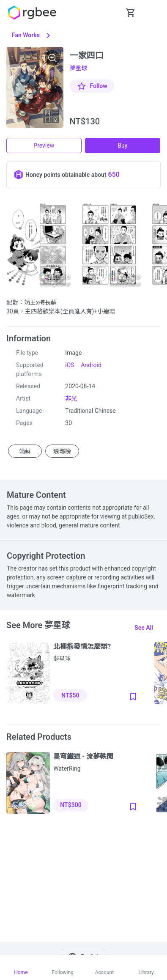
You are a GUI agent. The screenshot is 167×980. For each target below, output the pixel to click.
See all (144, 628)
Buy (122, 145)
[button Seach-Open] (110, 13)
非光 (71, 398)
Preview (44, 145)
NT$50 (70, 695)
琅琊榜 (62, 451)
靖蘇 (25, 451)
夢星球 (79, 68)
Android (91, 365)
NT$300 (71, 805)
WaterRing (67, 769)
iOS (70, 365)
